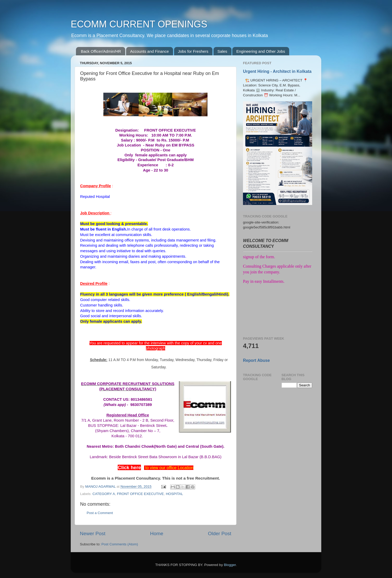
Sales (222, 51)
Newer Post (93, 533)
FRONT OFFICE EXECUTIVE (140, 494)
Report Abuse (256, 360)
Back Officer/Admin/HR (101, 51)
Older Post (220, 533)
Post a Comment (100, 513)
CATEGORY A (104, 494)
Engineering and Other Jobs (261, 51)
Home (157, 533)
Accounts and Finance (149, 51)
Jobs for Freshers (193, 51)
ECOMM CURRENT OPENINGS (139, 24)
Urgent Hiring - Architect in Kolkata (277, 71)
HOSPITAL (174, 494)
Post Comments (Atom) (120, 544)
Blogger (230, 565)
